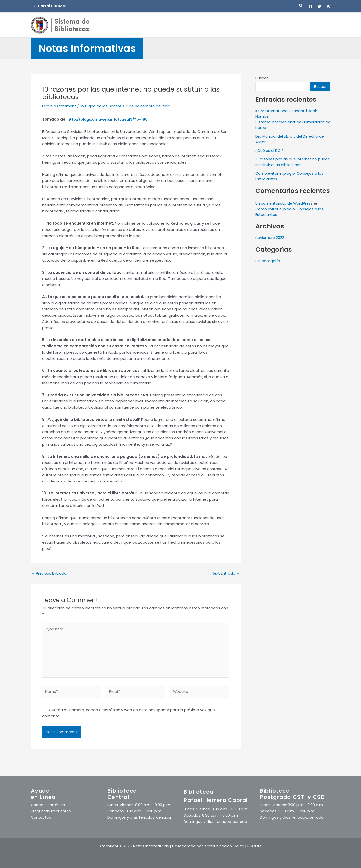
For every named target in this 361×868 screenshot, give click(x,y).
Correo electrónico (49, 805)
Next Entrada (226, 573)
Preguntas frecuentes (51, 811)
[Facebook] (310, 6)
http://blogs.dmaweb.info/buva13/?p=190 (109, 119)
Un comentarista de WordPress (285, 203)
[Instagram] (328, 6)
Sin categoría (268, 261)
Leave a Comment (60, 106)
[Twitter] (319, 6)
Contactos (41, 817)
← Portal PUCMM (50, 6)
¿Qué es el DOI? (270, 150)
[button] (301, 6)
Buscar (262, 78)
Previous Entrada (49, 573)
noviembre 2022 (270, 238)
